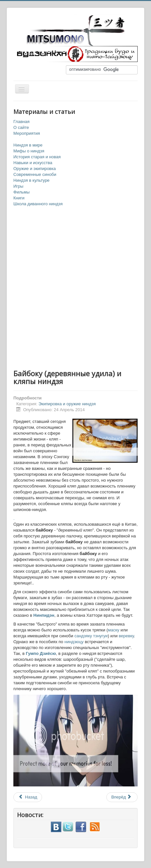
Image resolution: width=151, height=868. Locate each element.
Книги (19, 198)
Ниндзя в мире (28, 145)
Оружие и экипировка (35, 169)
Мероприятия (27, 133)
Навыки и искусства (33, 163)
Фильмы (22, 192)
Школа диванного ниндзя (38, 204)
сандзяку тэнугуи (91, 636)
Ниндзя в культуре (31, 180)
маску (114, 630)
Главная (21, 122)
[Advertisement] (75, 288)
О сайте (21, 127)
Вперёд (121, 797)
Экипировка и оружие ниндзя (67, 404)
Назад (28, 797)
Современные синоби (35, 174)
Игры (18, 186)
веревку (126, 636)
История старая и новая (37, 157)
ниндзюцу (74, 642)
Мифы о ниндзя (29, 151)
